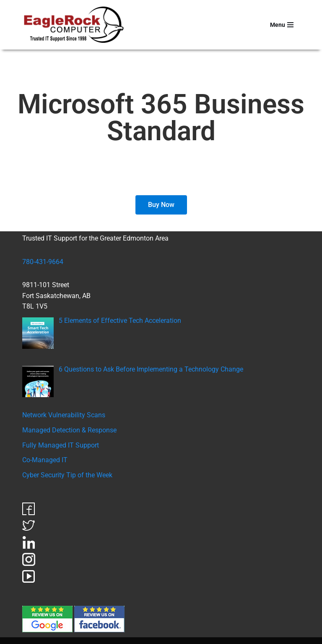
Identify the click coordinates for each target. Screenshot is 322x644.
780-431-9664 (43, 262)
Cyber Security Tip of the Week (67, 475)
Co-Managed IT (45, 460)
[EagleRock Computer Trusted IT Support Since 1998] (74, 25)
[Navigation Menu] (282, 25)
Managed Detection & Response (69, 430)
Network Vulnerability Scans (64, 415)
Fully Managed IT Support (61, 445)
